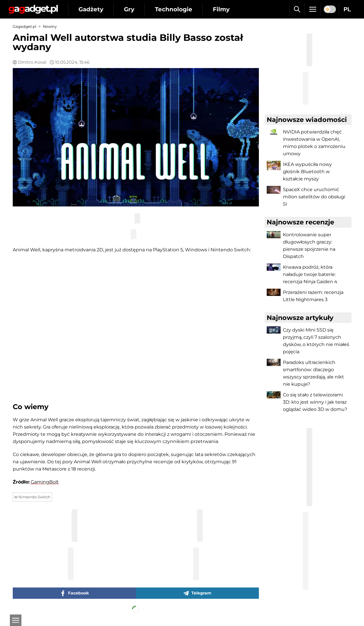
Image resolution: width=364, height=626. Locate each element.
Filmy (221, 9)
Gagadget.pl (24, 26)
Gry (129, 9)
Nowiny (50, 26)
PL (347, 9)
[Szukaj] (297, 9)
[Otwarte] (16, 620)
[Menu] (313, 9)
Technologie (174, 9)
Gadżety (91, 9)
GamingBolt (45, 482)
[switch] (330, 9)
